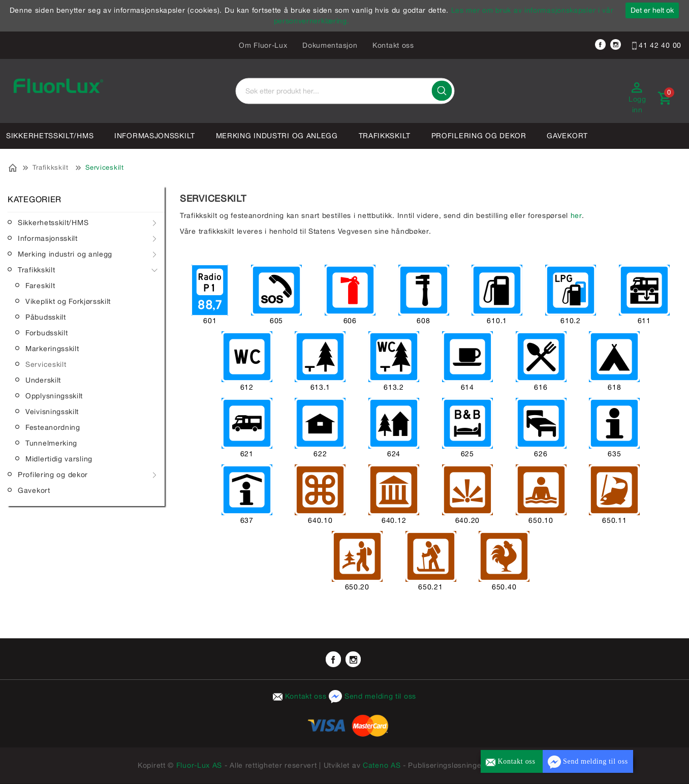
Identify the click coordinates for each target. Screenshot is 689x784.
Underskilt (43, 380)
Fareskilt (40, 286)
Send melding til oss (372, 696)
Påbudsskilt (46, 317)
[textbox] (345, 91)
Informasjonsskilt (155, 136)
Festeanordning (53, 427)
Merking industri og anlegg (277, 136)
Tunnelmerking (51, 443)
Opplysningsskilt (54, 396)
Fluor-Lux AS (199, 765)
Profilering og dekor (479, 136)
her (576, 215)
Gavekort (567, 136)
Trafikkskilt (385, 136)
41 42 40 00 (657, 45)
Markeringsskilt (52, 349)
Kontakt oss (393, 45)
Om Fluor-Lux (263, 45)
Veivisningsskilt (52, 412)
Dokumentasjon (330, 45)
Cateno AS (382, 765)
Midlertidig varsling (59, 459)
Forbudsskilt (46, 333)
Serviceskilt (104, 167)
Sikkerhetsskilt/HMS (50, 136)
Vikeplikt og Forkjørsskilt (68, 301)
